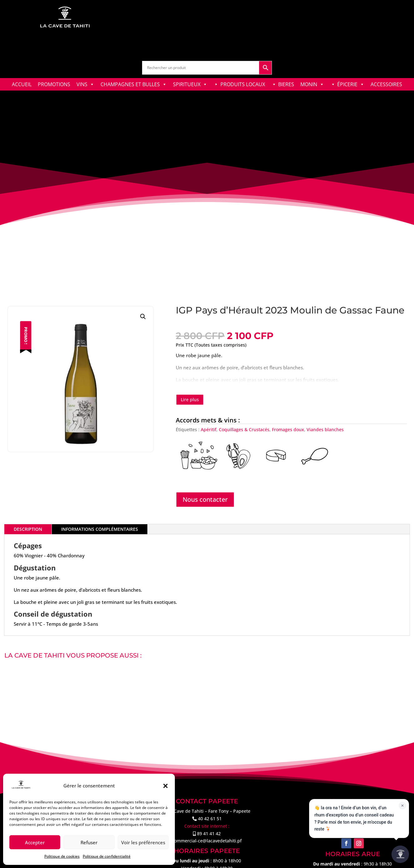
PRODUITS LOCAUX (243, 84)
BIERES (286, 84)
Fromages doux (288, 429)
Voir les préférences (143, 842)
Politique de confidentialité (107, 856)
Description (28, 529)
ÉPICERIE (351, 84)
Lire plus (190, 399)
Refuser (89, 842)
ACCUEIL (22, 84)
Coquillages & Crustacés (244, 429)
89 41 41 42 (209, 833)
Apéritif (209, 429)
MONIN (312, 84)
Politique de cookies (62, 856)
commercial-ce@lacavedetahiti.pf (207, 841)
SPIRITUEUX (190, 84)
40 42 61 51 (210, 819)
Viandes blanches (325, 429)
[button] (165, 786)
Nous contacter (205, 499)
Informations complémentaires (100, 529)
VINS (85, 84)
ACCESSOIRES (386, 84)
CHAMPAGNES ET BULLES (134, 84)
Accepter (35, 842)
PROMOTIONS (54, 84)
